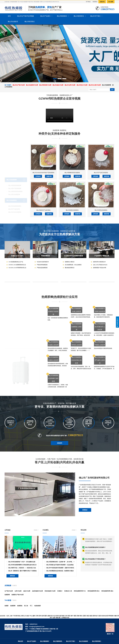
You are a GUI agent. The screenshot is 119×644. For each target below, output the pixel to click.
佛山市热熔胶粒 (12, 192)
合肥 (60, 616)
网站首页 (21, 641)
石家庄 (84, 616)
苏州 (40, 616)
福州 (63, 616)
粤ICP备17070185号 (46, 631)
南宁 (72, 616)
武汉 (52, 616)
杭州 (43, 616)
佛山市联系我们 (30, 22)
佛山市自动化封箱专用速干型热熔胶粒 (43, 221)
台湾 (63, 618)
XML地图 (111, 2)
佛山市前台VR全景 (82, 85)
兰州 (66, 616)
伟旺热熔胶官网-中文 (80, 591)
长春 (103, 616)
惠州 (34, 616)
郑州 (57, 616)
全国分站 (102, 2)
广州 (14, 616)
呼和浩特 (111, 616)
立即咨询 (38, 225)
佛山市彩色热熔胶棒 (14, 186)
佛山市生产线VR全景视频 (25, 16)
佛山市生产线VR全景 (19, 85)
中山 (31, 616)
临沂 (28, 616)
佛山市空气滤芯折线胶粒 (101, 221)
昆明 (94, 616)
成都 (49, 616)
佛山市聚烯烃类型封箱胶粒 (72, 221)
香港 (57, 618)
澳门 (60, 618)
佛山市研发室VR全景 (45, 85)
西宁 (51, 618)
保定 (88, 616)
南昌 (91, 616)
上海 (11, 616)
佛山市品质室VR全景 (32, 85)
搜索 (112, 90)
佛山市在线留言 (13, 22)
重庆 (46, 616)
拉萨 (54, 618)
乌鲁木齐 (116, 616)
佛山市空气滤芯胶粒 (14, 201)
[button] (55, 79)
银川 (97, 616)
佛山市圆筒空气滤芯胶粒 (43, 259)
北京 (8, 616)
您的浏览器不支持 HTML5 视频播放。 (60, 116)
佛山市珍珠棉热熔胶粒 (15, 198)
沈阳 (100, 616)
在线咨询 (60, 451)
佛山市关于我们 (95, 16)
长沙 (55, 616)
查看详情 (49, 225)
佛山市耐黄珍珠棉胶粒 (72, 259)
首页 (9, 16)
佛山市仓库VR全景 (70, 85)
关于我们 (88, 2)
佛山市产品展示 (45, 16)
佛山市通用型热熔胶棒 (15, 177)
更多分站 (67, 618)
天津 (37, 616)
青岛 (81, 616)
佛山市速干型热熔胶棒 (15, 180)
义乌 (25, 616)
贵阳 (75, 616)
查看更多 (85, 539)
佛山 (19, 616)
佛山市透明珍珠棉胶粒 (101, 259)
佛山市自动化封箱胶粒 (15, 204)
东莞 (22, 616)
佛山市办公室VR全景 (95, 85)
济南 (78, 616)
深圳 (16, 616)
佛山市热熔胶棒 (106, 85)
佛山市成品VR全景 (58, 85)
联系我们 (95, 2)
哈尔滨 (106, 616)
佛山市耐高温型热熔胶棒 (15, 183)
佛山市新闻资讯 (79, 16)
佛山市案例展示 (62, 16)
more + (36, 561)
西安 (69, 616)
